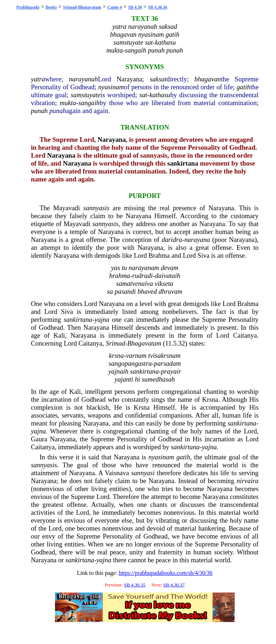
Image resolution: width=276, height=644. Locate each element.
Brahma (159, 255)
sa (110, 291)
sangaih (89, 103)
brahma (120, 276)
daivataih (167, 276)
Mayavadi (67, 208)
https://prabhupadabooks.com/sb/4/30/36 (165, 573)
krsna (116, 355)
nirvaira (247, 481)
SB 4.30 (135, 7)
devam (169, 268)
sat (143, 95)
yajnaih (118, 371)
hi (137, 379)
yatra (38, 79)
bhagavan (208, 79)
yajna (102, 319)
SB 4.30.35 (135, 585)
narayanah (84, 79)
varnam (136, 355)
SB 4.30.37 (174, 585)
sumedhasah (158, 379)
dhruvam (170, 291)
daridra (172, 240)
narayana (197, 240)
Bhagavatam (144, 343)
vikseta (164, 283)
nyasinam (111, 87)
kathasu (160, 95)
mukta (68, 103)
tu (125, 268)
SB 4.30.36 (158, 7)
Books (51, 7)
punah (39, 111)
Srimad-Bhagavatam (82, 7)
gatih (243, 87)
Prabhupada (28, 7)
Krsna (210, 399)
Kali (59, 335)
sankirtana (183, 163)
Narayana (129, 79)
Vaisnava (117, 473)
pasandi (125, 291)
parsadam (168, 363)
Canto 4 (115, 7)
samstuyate (86, 95)
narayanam (144, 268)
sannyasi (143, 473)
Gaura (39, 439)
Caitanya (245, 335)
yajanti (124, 379)
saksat (158, 79)
